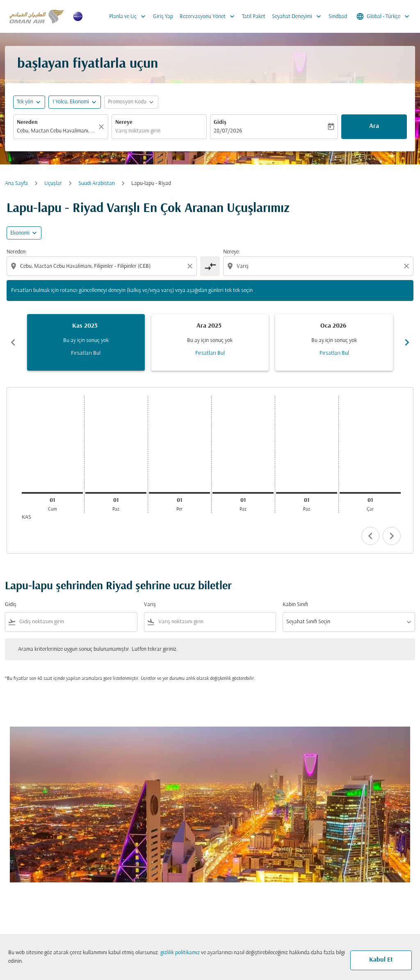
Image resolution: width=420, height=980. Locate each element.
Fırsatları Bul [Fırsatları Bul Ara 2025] (210, 353)
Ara (374, 126)
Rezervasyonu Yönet (209, 16)
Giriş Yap (163, 17)
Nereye (124, 122)
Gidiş (220, 122)
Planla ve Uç (129, 16)
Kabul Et (381, 960)
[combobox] (57, 131)
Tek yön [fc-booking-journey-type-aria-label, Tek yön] (25, 102)
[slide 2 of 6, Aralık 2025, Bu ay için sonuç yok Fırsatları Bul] (210, 342)
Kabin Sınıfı (295, 605)
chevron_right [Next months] (407, 342)
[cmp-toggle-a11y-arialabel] (210, 266)
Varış (150, 605)
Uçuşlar (53, 183)
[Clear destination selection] (408, 266)
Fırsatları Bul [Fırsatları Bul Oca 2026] (334, 353)
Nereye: (232, 252)
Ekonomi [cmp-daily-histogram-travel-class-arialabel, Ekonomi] (20, 233)
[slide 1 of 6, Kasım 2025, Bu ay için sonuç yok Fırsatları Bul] (86, 342)
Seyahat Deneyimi (299, 16)
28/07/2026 (228, 131)
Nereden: (17, 252)
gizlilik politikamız (180, 953)
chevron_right (392, 536)
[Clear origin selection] (191, 266)
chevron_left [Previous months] (13, 342)
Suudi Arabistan (97, 183)
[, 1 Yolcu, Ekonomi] (71, 102)
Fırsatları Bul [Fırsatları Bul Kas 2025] (86, 353)
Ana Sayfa (16, 183)
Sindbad (338, 17)
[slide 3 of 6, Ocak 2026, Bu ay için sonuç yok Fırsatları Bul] (334, 342)
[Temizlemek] (103, 127)
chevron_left (370, 536)
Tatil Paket (254, 17)
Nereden (27, 122)
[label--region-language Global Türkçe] (383, 16)
